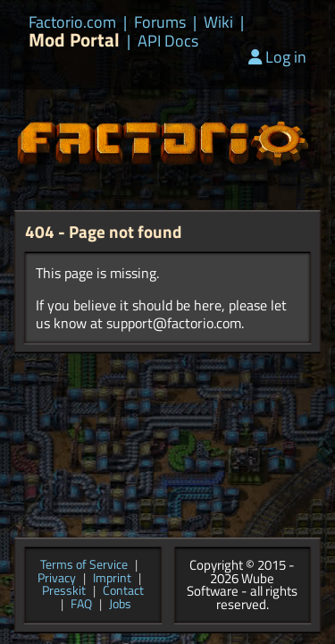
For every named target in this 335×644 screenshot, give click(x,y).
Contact (123, 592)
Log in (277, 57)
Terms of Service (84, 566)
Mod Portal (74, 40)
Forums (160, 22)
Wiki (218, 22)
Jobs (120, 605)
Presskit (64, 592)
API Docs (168, 41)
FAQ (81, 605)
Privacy (57, 579)
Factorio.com (72, 22)
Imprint (112, 579)
